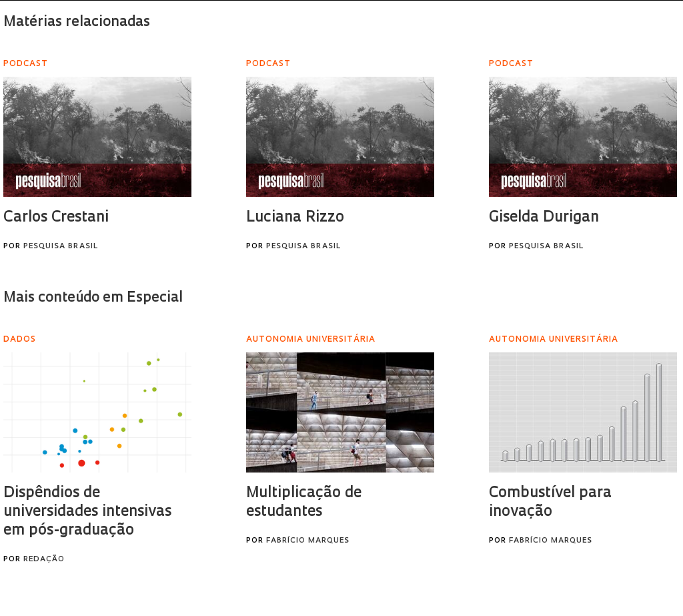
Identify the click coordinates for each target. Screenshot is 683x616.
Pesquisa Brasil (61, 247)
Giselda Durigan (544, 218)
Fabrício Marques (308, 541)
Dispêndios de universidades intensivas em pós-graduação (87, 512)
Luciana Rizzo (295, 218)
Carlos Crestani (56, 218)
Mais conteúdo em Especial (93, 298)
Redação (44, 560)
